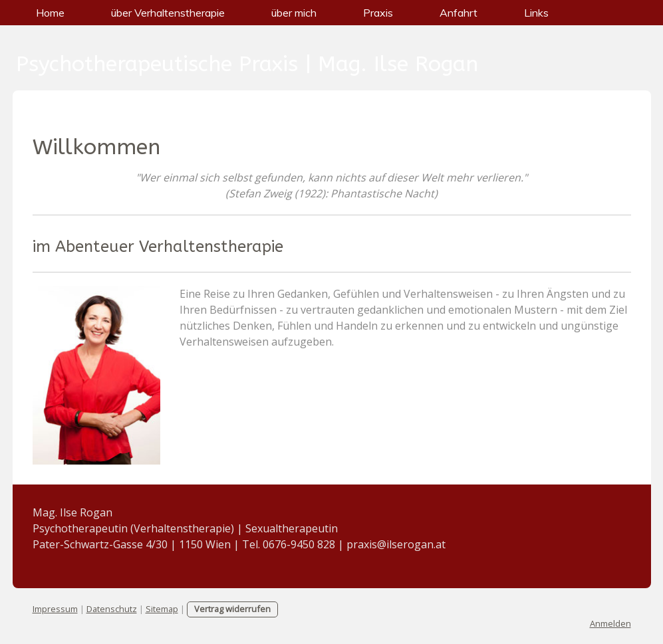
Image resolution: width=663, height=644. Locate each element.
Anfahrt (459, 13)
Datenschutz (112, 609)
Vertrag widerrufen (232, 609)
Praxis (378, 13)
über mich (294, 13)
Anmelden (610, 623)
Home (50, 13)
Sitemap (162, 609)
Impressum (55, 609)
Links (536, 13)
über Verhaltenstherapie (168, 13)
